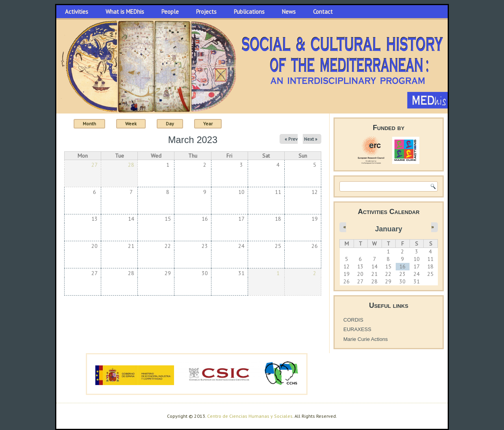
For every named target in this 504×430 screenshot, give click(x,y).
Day (170, 124)
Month (94, 123)
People (170, 12)
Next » (311, 139)
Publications (249, 12)
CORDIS (353, 320)
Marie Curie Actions (366, 339)
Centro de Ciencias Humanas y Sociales (250, 416)
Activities (77, 12)
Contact (323, 12)
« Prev (291, 139)
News (289, 12)
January (388, 229)
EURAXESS (357, 329)
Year (208, 124)
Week (131, 124)
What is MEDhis (125, 12)
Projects (206, 12)
